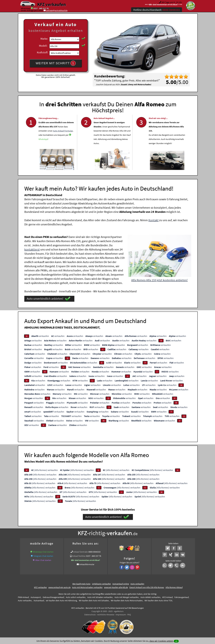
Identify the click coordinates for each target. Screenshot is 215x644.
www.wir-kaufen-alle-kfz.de (116, 587)
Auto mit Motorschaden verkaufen (87, 587)
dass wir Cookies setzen (161, 641)
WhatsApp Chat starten (43, 552)
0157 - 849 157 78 (41, 8)
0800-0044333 (94, 552)
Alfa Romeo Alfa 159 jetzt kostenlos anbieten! (159, 280)
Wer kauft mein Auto (81, 584)
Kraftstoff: (42, 52)
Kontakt (153, 220)
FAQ (129, 615)
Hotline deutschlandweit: (157, 10)
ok (176, 641)
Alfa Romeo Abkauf (174, 587)
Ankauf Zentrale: (81, 552)
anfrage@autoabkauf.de (57, 10)
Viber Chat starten (43, 560)
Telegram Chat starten (43, 556)
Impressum (121, 615)
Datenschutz (90, 615)
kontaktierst (32, 249)
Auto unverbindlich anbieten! (49, 299)
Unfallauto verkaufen (101, 584)
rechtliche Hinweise (106, 615)
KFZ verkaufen (52, 4)
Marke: (44, 39)
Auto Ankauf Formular (63, 139)
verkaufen (40, 336)
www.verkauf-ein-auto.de (59, 587)
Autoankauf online (121, 584)
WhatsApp (43, 148)
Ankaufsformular (87, 564)
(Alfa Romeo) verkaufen (44, 470)
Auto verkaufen (137, 584)
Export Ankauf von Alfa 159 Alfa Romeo (147, 587)
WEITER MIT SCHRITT (56, 63)
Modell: (43, 46)
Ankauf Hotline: (79, 556)
